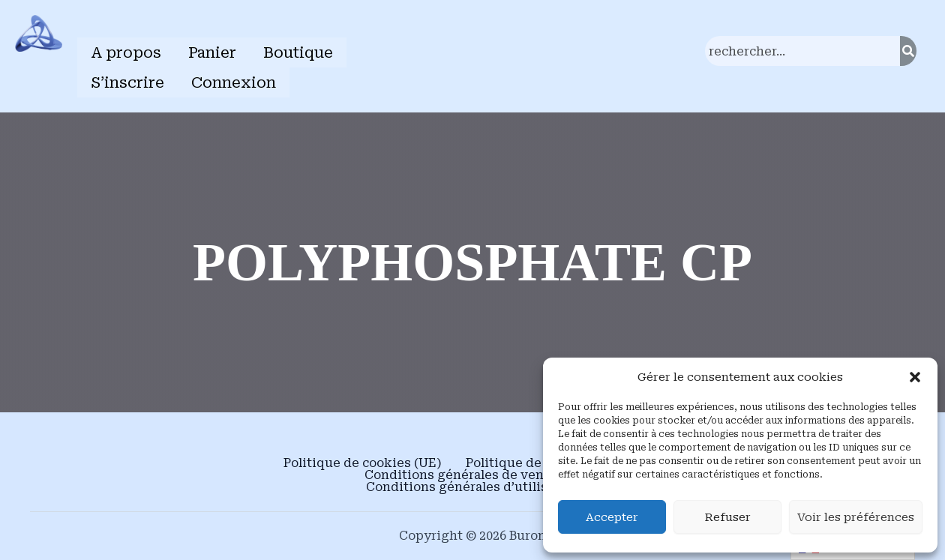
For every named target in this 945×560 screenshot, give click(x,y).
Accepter (612, 517)
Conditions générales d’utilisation (473, 484)
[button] (915, 377)
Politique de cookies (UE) (363, 460)
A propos (126, 52)
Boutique (298, 52)
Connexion (234, 80)
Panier (212, 52)
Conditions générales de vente (460, 472)
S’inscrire (127, 80)
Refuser (727, 517)
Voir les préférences (856, 517)
